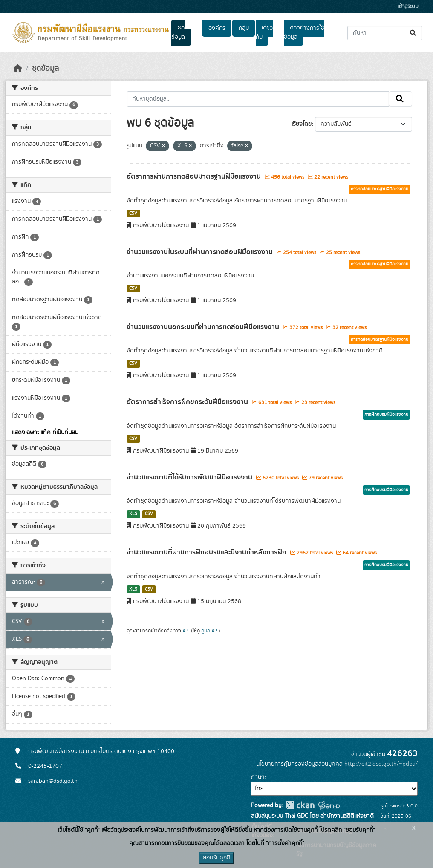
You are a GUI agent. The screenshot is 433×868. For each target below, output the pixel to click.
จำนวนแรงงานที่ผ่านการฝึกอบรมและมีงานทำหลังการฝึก (207, 552)
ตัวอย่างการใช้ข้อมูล (304, 33)
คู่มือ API (210, 631)
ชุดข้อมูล (178, 33)
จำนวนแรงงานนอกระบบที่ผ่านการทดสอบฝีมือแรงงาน (204, 327)
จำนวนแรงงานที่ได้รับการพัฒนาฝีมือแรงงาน (190, 477)
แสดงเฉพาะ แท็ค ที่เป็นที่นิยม (45, 433)
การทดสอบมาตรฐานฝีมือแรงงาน (380, 189)
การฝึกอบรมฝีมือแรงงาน (386, 415)
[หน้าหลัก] (18, 69)
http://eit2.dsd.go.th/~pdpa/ (381, 764)
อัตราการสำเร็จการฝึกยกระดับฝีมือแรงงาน (188, 402)
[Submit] (414, 33)
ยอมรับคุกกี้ (216, 858)
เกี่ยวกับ (264, 33)
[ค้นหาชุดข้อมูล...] (385, 33)
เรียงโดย (302, 124)
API (186, 631)
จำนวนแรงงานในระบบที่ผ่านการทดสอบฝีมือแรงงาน (201, 252)
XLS (133, 514)
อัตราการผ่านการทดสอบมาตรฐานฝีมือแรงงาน (195, 176)
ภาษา (258, 777)
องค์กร (217, 28)
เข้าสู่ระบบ (408, 7)
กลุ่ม (244, 28)
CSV (133, 213)
